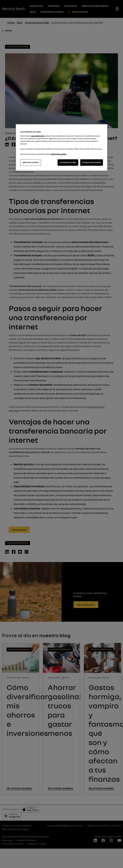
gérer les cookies (30, 162)
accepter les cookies (92, 162)
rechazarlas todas (68, 162)
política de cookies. (58, 154)
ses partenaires (38, 136)
